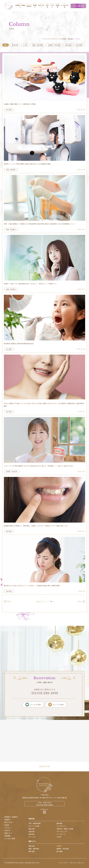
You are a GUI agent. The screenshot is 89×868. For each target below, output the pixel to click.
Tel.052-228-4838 (45, 693)
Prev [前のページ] (9, 601)
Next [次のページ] (80, 601)
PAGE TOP (44, 767)
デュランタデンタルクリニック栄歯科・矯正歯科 (58, 39)
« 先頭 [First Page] (38, 602)
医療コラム (32, 841)
